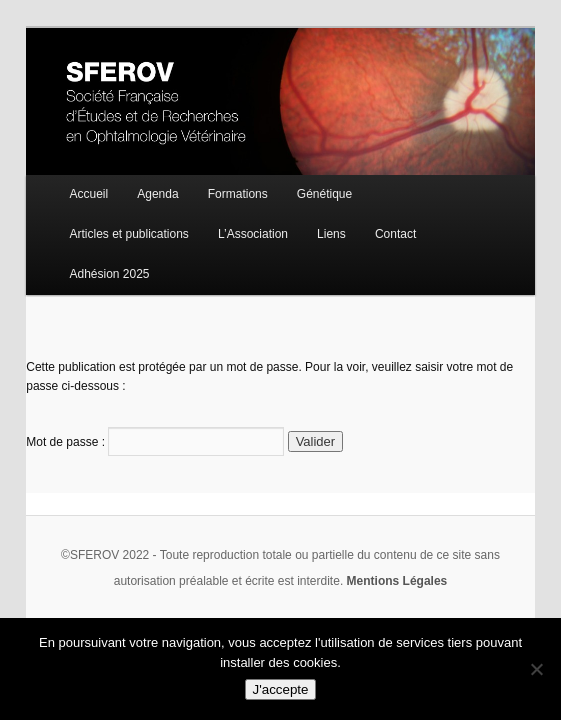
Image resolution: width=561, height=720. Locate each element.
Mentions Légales (397, 581)
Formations (238, 194)
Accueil (88, 194)
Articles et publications (128, 234)
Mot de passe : (155, 442)
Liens (331, 234)
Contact (395, 234)
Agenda (157, 194)
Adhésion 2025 (109, 274)
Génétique (324, 194)
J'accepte (281, 689)
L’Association (253, 234)
